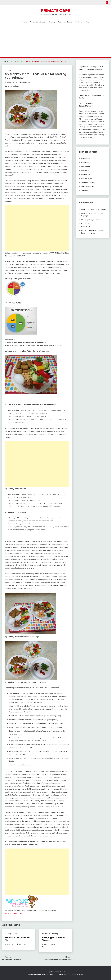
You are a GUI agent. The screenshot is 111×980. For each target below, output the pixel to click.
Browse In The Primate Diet (17, 939)
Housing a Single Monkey (91, 220)
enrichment (46, 934)
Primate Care (56, 11)
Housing (52, 22)
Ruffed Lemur (87, 178)
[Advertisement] (55, 41)
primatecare (26, 82)
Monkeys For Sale (82, 22)
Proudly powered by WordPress (41, 974)
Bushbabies (86, 158)
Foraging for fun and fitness (53, 939)
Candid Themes (77, 974)
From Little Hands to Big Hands (93, 209)
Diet (59, 22)
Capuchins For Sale (87, 95)
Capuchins (85, 162)
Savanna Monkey (88, 182)
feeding (8, 70)
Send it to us (100, 85)
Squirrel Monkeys (88, 186)
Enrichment (68, 22)
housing (16, 934)
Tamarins (85, 190)
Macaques (85, 170)
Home (24, 22)
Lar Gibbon (85, 166)
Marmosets (86, 174)
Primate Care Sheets (38, 22)
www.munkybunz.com (13, 913)
